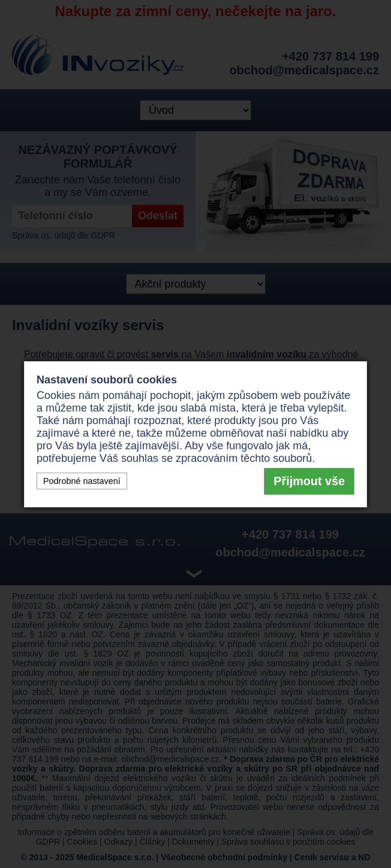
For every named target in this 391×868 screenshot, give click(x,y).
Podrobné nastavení (82, 481)
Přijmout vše (309, 481)
